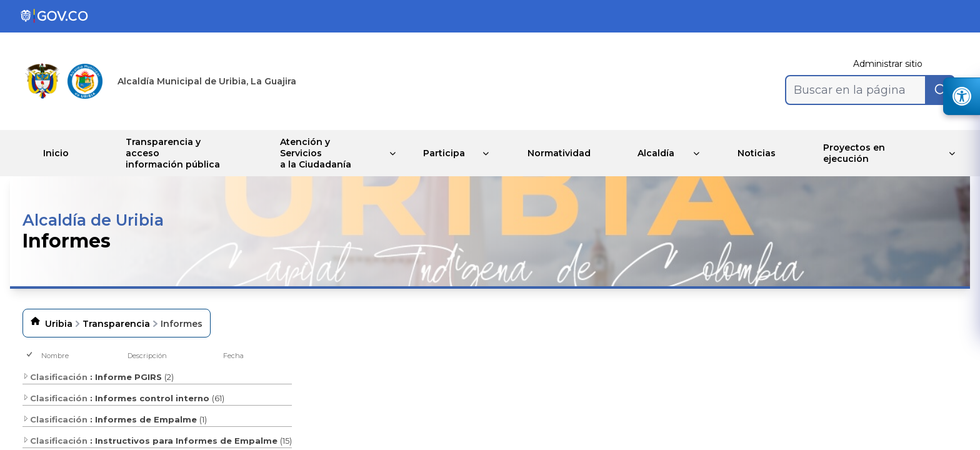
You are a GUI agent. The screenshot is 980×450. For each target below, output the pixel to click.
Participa (441, 153)
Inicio (59, 153)
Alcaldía (660, 153)
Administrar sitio (888, 64)
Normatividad (560, 153)
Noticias (763, 153)
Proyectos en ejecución (863, 153)
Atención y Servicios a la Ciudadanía (318, 153)
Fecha (233, 355)
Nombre (55, 355)
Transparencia (116, 324)
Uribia (59, 324)
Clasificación (55, 377)
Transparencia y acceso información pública (182, 153)
